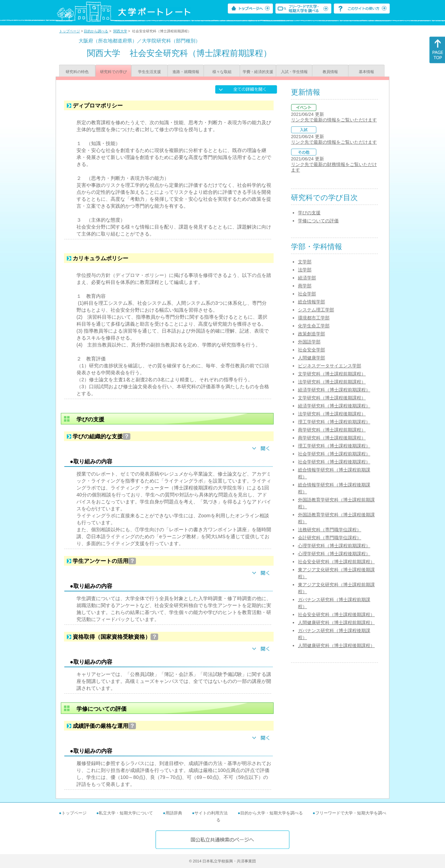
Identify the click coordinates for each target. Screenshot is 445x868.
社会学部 (307, 294)
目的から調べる (96, 31)
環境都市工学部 (314, 318)
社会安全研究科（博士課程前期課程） (336, 562)
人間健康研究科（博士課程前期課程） (336, 623)
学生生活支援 (149, 72)
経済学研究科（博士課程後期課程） (334, 406)
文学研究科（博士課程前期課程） (332, 374)
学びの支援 (309, 213)
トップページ (70, 31)
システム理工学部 (316, 310)
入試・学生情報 (294, 72)
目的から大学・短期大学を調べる (272, 813)
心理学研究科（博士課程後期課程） (334, 554)
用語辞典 (174, 813)
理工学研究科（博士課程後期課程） (334, 446)
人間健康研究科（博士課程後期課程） (336, 646)
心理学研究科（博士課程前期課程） (334, 546)
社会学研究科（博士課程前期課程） (334, 454)
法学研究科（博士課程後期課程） (332, 414)
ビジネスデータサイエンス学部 (330, 366)
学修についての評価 (318, 221)
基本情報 (366, 72)
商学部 (305, 286)
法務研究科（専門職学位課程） (330, 530)
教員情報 (330, 72)
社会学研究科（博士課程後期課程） (334, 462)
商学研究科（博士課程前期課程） (332, 430)
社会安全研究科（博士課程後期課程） (336, 615)
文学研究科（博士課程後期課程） (332, 398)
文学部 (305, 262)
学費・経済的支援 (258, 72)
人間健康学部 (311, 358)
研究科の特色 (77, 72)
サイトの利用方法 (211, 813)
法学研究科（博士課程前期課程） (332, 382)
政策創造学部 (311, 334)
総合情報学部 (311, 302)
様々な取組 (222, 72)
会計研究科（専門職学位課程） (330, 538)
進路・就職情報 (186, 72)
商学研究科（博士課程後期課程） (332, 438)
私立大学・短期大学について (126, 813)
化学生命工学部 (314, 326)
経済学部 (307, 278)
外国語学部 (309, 342)
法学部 (305, 270)
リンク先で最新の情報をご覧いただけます (334, 120)
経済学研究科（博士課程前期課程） (334, 390)
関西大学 (120, 31)
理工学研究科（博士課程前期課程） (334, 422)
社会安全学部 (311, 350)
